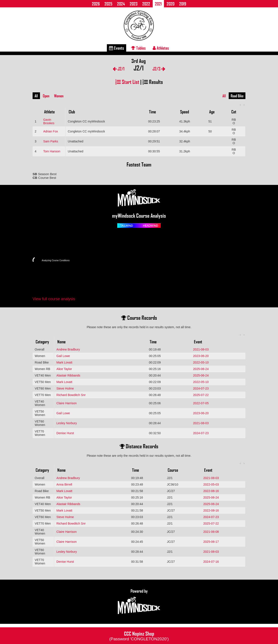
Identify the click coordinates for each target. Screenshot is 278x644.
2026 (96, 4)
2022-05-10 (201, 362)
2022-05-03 (211, 484)
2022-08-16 (211, 491)
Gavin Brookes (49, 121)
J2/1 (119, 69)
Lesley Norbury (67, 423)
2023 (134, 4)
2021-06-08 (211, 532)
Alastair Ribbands (68, 375)
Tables (138, 48)
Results (153, 82)
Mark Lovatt (64, 362)
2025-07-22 (201, 395)
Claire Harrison (67, 403)
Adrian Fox (51, 131)
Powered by (139, 602)
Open (46, 96)
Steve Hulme (65, 388)
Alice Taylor (64, 369)
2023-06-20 (201, 356)
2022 (146, 4)
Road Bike (237, 96)
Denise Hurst (65, 433)
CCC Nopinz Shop (139, 636)
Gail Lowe (63, 356)
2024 (121, 4)
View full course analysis (54, 299)
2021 (158, 4)
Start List (127, 82)
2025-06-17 (211, 542)
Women (59, 96)
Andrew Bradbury (68, 349)
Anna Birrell (64, 484)
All (36, 96)
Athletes (161, 48)
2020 (170, 4)
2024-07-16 (211, 562)
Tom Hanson (52, 151)
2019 (183, 4)
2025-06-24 (201, 369)
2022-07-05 (201, 403)
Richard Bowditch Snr (71, 395)
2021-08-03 (201, 349)
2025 (108, 4)
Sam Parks (51, 141)
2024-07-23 (201, 388)
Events (117, 48)
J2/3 (159, 69)
